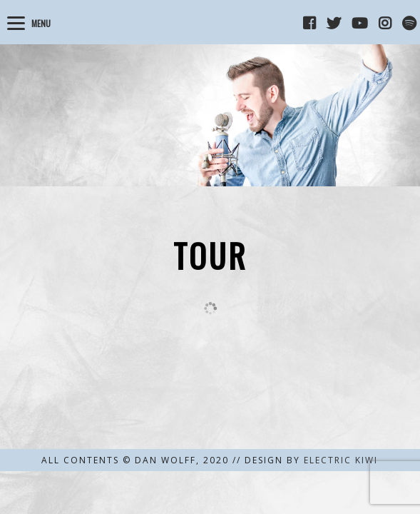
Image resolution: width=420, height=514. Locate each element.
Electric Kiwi (341, 460)
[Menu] (31, 21)
